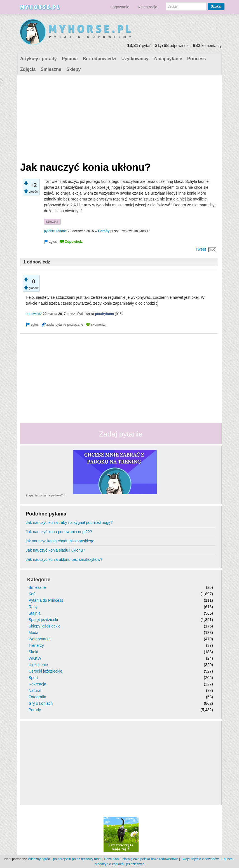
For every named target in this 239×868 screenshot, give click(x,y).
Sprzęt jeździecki (43, 620)
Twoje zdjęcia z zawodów (200, 859)
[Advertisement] (119, 117)
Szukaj (216, 6)
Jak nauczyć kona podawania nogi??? (59, 532)
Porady (104, 231)
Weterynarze (40, 639)
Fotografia (37, 697)
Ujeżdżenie (38, 665)
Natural (35, 690)
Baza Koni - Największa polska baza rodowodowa (141, 859)
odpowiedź (34, 314)
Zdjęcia (28, 69)
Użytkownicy (135, 59)
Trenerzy (36, 645)
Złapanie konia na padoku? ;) (46, 495)
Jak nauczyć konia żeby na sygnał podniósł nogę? (69, 522)
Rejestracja (147, 7)
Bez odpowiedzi (100, 59)
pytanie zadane (55, 231)
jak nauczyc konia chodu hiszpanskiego (60, 541)
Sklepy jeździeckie (44, 626)
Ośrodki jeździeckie (45, 671)
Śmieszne (51, 69)
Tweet (201, 249)
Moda (33, 633)
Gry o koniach (41, 703)
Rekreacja (37, 684)
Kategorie (39, 580)
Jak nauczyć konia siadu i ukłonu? (55, 550)
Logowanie (120, 7)
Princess (197, 59)
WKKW (35, 658)
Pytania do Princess (46, 600)
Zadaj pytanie (168, 59)
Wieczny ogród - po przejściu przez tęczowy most (65, 859)
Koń (32, 594)
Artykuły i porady (38, 59)
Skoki (33, 652)
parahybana (105, 314)
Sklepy (74, 69)
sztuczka (52, 221)
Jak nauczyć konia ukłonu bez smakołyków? (64, 559)
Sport (33, 678)
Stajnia (35, 613)
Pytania (70, 59)
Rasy (33, 607)
